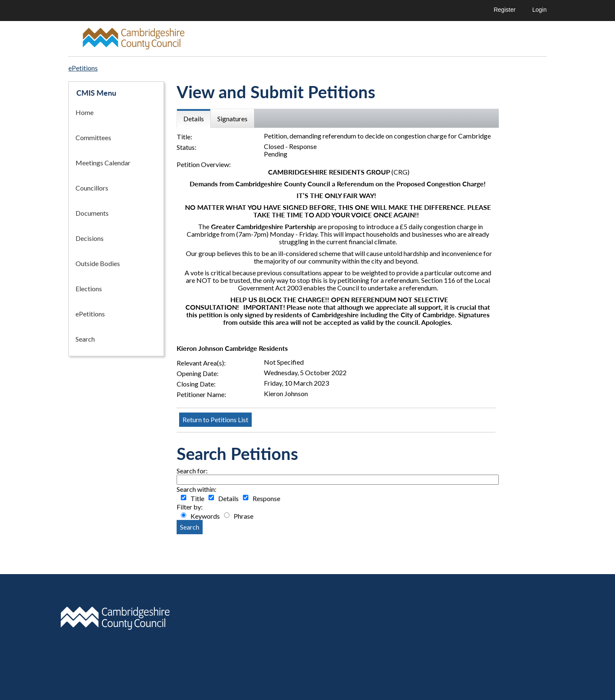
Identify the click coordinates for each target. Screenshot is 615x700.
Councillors (92, 188)
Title (197, 499)
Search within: (197, 489)
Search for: (192, 471)
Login (539, 10)
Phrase (244, 516)
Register (505, 10)
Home (85, 112)
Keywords (205, 516)
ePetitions (90, 314)
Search (85, 339)
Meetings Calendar (103, 163)
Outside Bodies (98, 263)
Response (266, 499)
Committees (93, 137)
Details (228, 499)
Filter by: (190, 507)
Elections (89, 289)
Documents (92, 213)
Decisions (90, 238)
